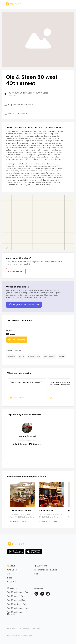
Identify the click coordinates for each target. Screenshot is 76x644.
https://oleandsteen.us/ (21, 105)
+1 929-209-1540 (17, 114)
